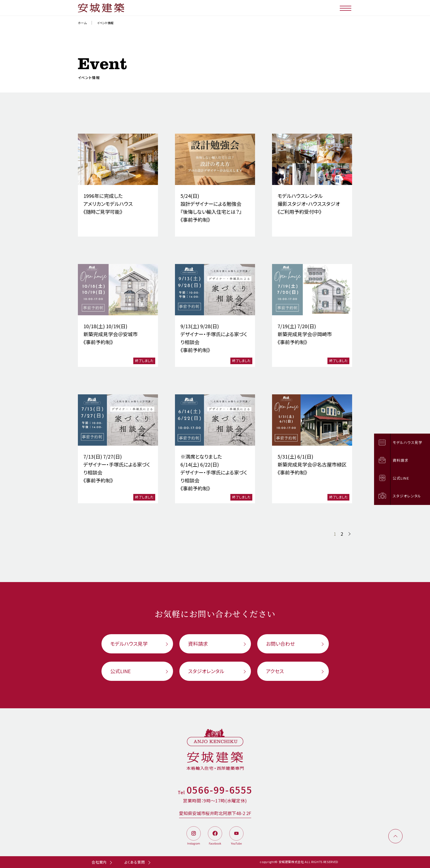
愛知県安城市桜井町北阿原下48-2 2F (215, 813)
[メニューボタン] (346, 8)
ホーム (82, 23)
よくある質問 (135, 862)
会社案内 (99, 862)
